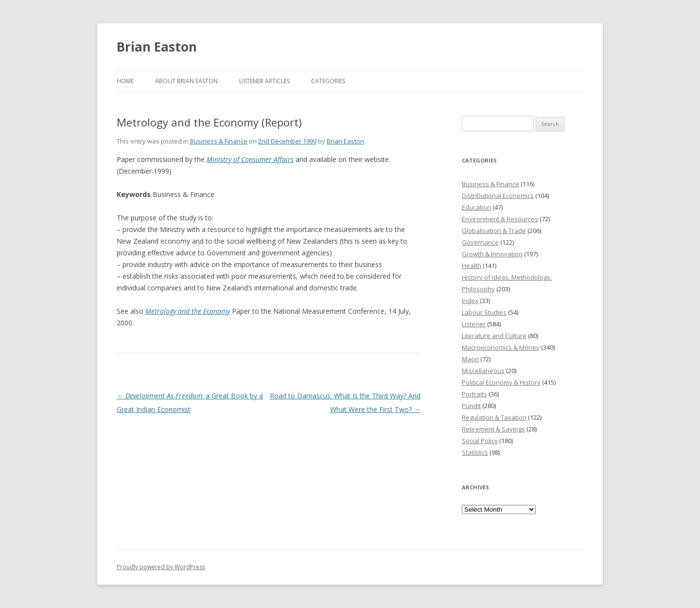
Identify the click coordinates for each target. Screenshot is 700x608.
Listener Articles (264, 81)
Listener (474, 324)
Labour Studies (484, 312)
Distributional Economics (498, 196)
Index (470, 301)
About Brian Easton (186, 81)
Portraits (474, 394)
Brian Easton (157, 47)
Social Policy (480, 441)
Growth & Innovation (492, 254)
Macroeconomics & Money (501, 347)
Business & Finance (219, 141)
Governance (480, 242)
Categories (328, 81)
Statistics (475, 452)
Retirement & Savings (493, 429)
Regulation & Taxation (494, 417)
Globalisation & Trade (494, 231)
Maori (470, 359)
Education (476, 207)
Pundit (471, 406)
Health (472, 266)
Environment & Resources (500, 219)
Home (125, 81)
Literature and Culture (494, 336)
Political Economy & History (501, 382)
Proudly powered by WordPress (161, 567)
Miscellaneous (483, 371)
